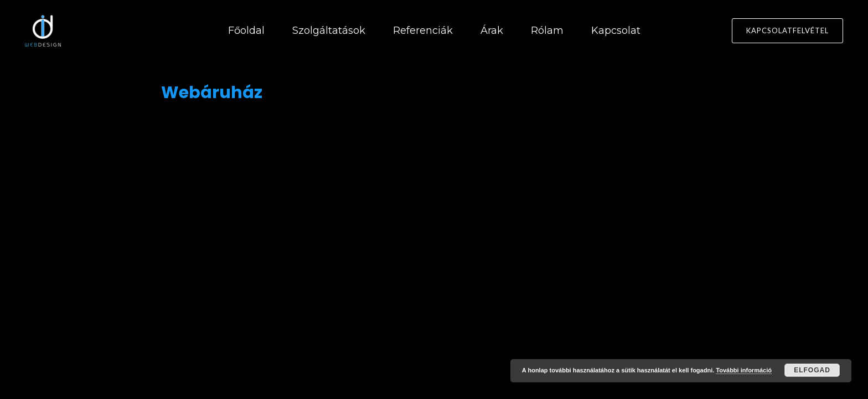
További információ (744, 370)
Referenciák (423, 30)
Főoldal (246, 30)
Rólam (547, 30)
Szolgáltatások (329, 30)
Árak (492, 30)
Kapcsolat (616, 30)
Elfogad (812, 370)
